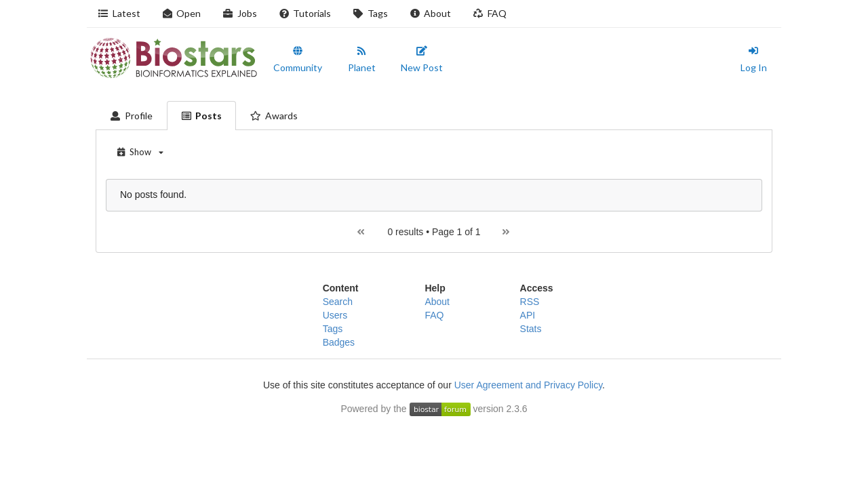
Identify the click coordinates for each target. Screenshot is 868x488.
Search (338, 302)
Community (298, 60)
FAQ (490, 13)
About (431, 13)
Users (335, 315)
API (528, 315)
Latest (119, 13)
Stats (531, 329)
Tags (370, 13)
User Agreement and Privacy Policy (528, 385)
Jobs (240, 13)
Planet (362, 60)
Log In (754, 60)
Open (182, 13)
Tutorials (305, 13)
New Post (422, 60)
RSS (530, 302)
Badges (339, 342)
